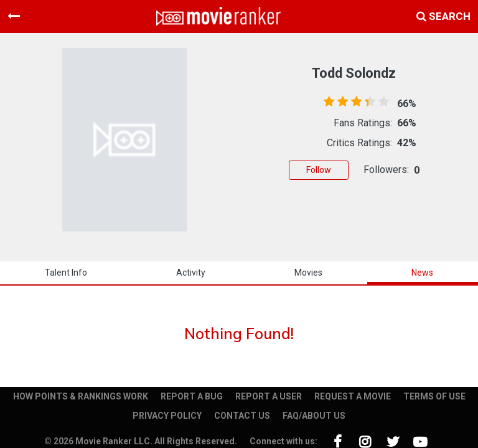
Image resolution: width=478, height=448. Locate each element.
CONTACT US (242, 416)
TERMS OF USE (434, 396)
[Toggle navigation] (14, 16)
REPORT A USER (269, 396)
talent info (66, 273)
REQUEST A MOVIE (353, 396)
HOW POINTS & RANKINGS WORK (81, 396)
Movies (308, 273)
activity (191, 273)
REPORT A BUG (192, 396)
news (422, 273)
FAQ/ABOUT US (314, 416)
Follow (319, 170)
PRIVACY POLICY (167, 416)
